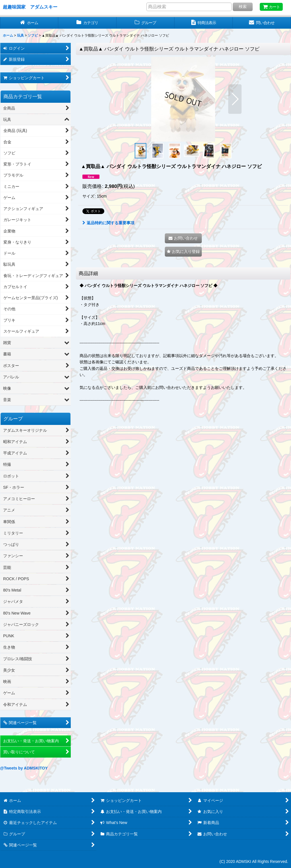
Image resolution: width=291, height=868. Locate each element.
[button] (132, 99)
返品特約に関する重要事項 (108, 223)
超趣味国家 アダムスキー (30, 7)
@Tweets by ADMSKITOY (24, 768)
